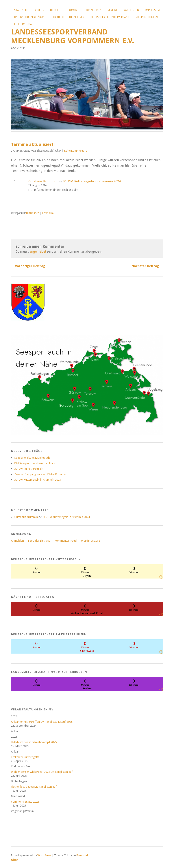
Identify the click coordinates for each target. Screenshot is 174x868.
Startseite (21, 10)
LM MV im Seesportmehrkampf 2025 (34, 742)
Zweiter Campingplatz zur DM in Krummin (40, 474)
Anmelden (17, 541)
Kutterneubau (24, 24)
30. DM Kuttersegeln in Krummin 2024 (92, 181)
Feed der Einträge (39, 541)
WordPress (44, 855)
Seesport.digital (147, 17)
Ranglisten (131, 10)
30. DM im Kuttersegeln (29, 469)
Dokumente (72, 10)
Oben (15, 860)
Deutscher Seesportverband (110, 17)
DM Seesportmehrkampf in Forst (35, 463)
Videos (40, 10)
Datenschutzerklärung (30, 17)
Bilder (54, 10)
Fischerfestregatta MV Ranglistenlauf (34, 787)
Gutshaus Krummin (43, 181)
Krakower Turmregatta (25, 757)
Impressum (152, 10)
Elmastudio (83, 855)
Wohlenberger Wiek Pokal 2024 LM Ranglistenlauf (42, 772)
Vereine (113, 10)
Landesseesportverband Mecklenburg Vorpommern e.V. (73, 36)
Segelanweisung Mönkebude (32, 458)
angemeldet (38, 252)
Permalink (48, 213)
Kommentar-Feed (66, 541)
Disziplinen (94, 10)
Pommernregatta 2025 (25, 802)
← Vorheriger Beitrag (28, 266)
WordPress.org (91, 541)
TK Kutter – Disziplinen (68, 17)
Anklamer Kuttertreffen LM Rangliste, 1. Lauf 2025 (42, 722)
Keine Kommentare (76, 151)
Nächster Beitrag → (147, 266)
